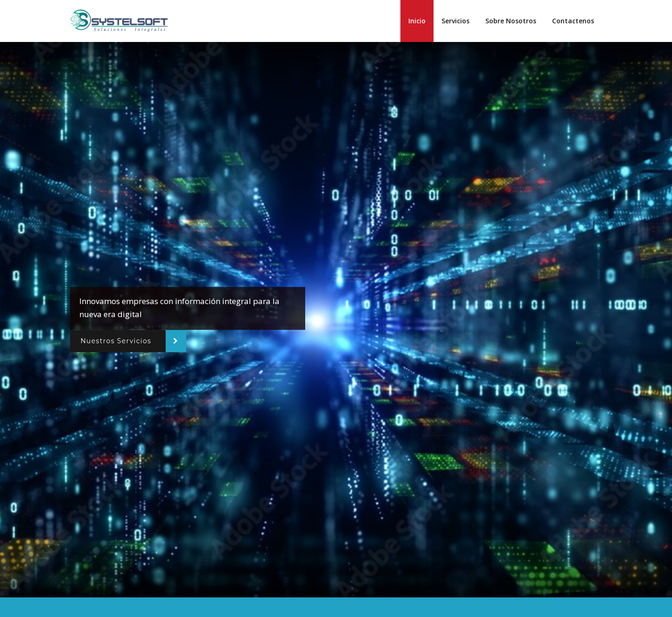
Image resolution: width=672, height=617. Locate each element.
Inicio (417, 21)
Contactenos (573, 21)
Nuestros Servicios (116, 341)
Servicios (455, 21)
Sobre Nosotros (511, 21)
